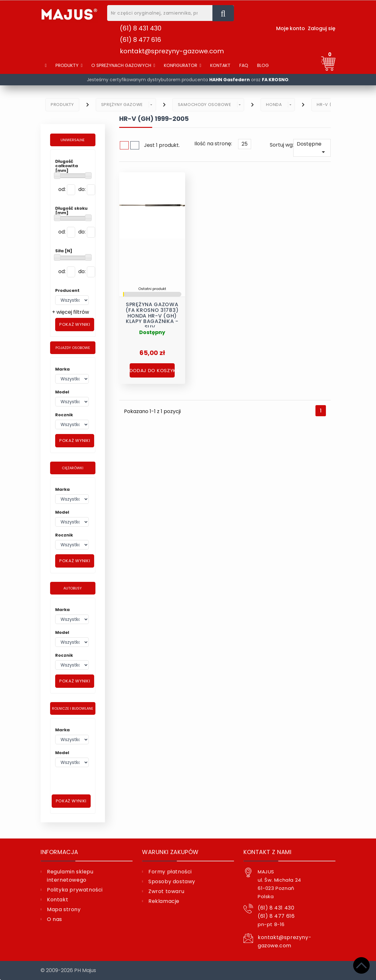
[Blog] (263, 66)
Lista (135, 145)
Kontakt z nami (267, 852)
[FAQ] (244, 66)
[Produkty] (69, 66)
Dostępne (312, 148)
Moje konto (291, 28)
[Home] (46, 66)
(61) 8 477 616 (140, 40)
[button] (123, 66)
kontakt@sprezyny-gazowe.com (172, 51)
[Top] (361, 965)
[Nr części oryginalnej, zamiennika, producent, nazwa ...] (223, 13)
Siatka (124, 145)
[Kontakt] (220, 66)
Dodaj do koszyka (152, 369)
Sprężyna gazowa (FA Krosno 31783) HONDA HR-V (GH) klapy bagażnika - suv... (152, 311)
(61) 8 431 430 (141, 28)
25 (245, 144)
